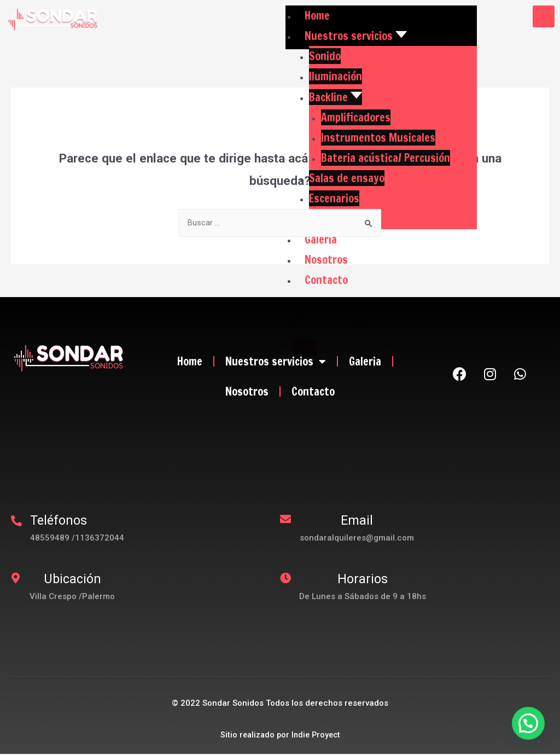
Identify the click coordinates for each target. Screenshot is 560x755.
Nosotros (247, 392)
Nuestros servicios (276, 362)
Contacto (313, 392)
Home (190, 362)
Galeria (365, 362)
